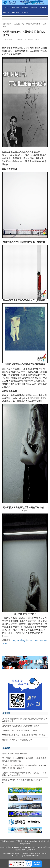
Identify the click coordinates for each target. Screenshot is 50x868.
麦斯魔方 (27, 844)
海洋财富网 (7, 24)
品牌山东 (25, 13)
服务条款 (11, 841)
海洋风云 (25, 8)
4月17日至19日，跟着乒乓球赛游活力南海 (20, 730)
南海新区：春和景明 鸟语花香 (14, 754)
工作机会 (42, 841)
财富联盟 (15, 13)
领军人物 (6, 13)
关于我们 (3, 841)
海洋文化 (34, 8)
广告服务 (27, 841)
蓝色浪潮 (15, 8)
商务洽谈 (34, 841)
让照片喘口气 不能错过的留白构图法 (27, 24)
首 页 (6, 8)
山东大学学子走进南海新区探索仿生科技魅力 (21, 726)
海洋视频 (43, 8)
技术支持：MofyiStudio (30, 856)
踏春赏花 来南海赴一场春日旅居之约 (17, 740)
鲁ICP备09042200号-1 (11, 853)
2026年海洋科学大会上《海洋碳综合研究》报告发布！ (25, 735)
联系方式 (19, 841)
